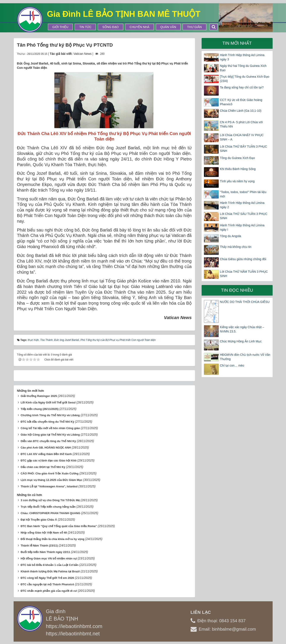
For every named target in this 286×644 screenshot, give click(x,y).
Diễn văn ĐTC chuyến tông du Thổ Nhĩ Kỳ (48, 441)
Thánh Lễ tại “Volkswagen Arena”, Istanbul (49, 486)
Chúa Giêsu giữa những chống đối (243, 259)
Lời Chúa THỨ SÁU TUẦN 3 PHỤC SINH (244, 216)
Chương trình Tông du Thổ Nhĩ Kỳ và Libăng (50, 415)
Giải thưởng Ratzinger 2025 (39, 396)
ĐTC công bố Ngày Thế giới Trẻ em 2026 (47, 578)
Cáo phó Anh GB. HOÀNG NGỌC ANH (46, 448)
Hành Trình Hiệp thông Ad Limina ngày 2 (242, 205)
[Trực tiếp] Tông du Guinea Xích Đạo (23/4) (245, 79)
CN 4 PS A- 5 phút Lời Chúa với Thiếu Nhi (241, 124)
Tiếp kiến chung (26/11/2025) (40, 409)
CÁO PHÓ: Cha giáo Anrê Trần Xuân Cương (49, 473)
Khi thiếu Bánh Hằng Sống (238, 169)
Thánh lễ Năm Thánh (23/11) (39, 546)
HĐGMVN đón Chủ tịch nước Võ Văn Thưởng (245, 357)
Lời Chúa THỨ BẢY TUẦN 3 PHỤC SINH (243, 149)
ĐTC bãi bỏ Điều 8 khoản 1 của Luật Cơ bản (49, 565)
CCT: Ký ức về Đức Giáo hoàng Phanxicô (241, 102)
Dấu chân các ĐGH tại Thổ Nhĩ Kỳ (43, 467)
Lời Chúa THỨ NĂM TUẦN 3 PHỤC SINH (244, 274)
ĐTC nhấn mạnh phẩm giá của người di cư (49, 591)
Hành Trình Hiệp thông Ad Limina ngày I (242, 227)
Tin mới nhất (237, 43)
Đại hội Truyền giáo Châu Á (39, 520)
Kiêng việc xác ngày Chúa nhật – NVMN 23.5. (242, 329)
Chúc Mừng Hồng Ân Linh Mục (241, 341)
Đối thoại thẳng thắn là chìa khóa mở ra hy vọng (52, 539)
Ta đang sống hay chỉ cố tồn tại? (242, 87)
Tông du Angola (231, 236)
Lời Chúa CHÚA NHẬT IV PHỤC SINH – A (242, 137)
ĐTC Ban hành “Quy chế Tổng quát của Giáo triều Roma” (59, 526)
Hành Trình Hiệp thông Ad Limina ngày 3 (242, 57)
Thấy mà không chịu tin (236, 247)
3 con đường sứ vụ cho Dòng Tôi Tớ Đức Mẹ (50, 500)
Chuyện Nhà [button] (140, 27)
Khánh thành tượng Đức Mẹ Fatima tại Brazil (50, 571)
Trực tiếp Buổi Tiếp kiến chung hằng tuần (48, 507)
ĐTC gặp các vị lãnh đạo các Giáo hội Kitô (48, 461)
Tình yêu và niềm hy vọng (237, 181)
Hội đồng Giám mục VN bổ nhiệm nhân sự (49, 558)
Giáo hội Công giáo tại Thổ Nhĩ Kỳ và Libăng (50, 435)
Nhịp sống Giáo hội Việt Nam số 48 (44, 533)
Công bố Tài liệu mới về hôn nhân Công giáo (50, 428)
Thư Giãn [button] (194, 27)
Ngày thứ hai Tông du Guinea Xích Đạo (243, 68)
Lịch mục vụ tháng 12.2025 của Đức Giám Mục (51, 480)
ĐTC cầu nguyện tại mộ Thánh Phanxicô (47, 584)
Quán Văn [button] (168, 27)
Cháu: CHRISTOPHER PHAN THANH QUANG (50, 513)
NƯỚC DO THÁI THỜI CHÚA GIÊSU (245, 302)
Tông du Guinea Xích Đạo (237, 158)
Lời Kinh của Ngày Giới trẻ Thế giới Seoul (48, 402)
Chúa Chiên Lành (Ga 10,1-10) (241, 111)
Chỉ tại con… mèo (232, 365)
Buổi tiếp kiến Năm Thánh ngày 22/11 (45, 552)
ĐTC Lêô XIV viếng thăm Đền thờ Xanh (46, 454)
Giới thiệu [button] (60, 27)
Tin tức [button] (85, 27)
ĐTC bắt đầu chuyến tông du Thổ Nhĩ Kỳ (47, 422)
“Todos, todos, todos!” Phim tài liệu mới (243, 194)
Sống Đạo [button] (110, 27)
